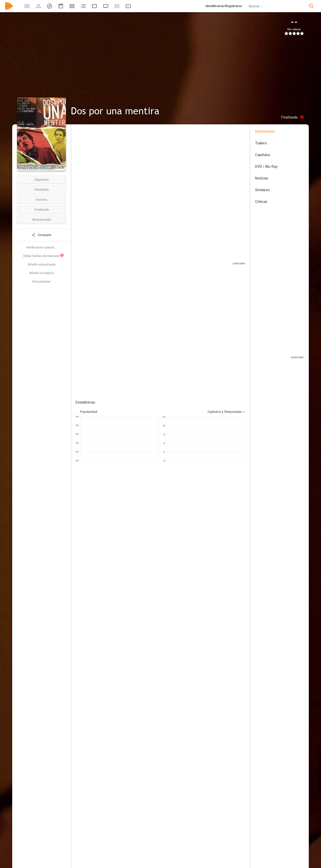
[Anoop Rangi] (123, 707)
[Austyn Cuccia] (210, 746)
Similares (262, 190)
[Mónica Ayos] (120, 538)
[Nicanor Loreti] (123, 590)
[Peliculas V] (123, 734)
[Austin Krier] (210, 701)
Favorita (41, 200)
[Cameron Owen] (123, 662)
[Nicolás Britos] (210, 604)
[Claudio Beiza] (123, 635)
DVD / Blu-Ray (266, 167)
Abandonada (41, 220)
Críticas (261, 202)
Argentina (83, 164)
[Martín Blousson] (210, 631)
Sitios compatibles (193, 261)
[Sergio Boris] (90, 538)
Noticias (262, 178)
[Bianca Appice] (210, 759)
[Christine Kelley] (123, 777)
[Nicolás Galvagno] (237, 538)
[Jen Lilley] (149, 538)
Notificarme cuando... (42, 247)
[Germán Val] (210, 617)
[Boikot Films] (123, 721)
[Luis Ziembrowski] (178, 538)
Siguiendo (42, 180)
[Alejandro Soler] (210, 673)
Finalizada (42, 210)
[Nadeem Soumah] (123, 604)
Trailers (261, 143)
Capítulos (263, 155)
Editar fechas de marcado (44, 256)
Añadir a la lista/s (41, 273)
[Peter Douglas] (207, 538)
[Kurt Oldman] (210, 687)
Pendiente (42, 190)
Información (265, 131)
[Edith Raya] (210, 732)
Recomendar (41, 281)
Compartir (41, 235)
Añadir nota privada (42, 264)
